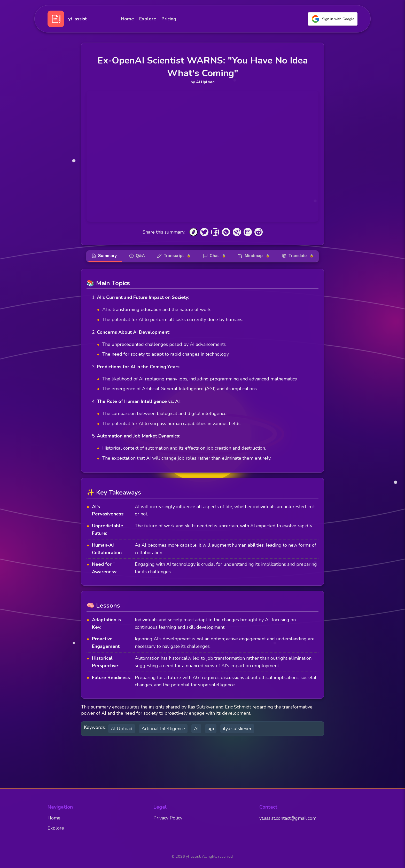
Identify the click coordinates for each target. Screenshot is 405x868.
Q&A (137, 256)
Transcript (174, 256)
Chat (215, 256)
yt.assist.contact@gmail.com (288, 818)
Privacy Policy (168, 818)
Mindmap (254, 256)
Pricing (169, 19)
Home (127, 19)
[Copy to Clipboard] (193, 232)
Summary (103, 256)
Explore (148, 19)
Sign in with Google (333, 19)
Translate (298, 256)
